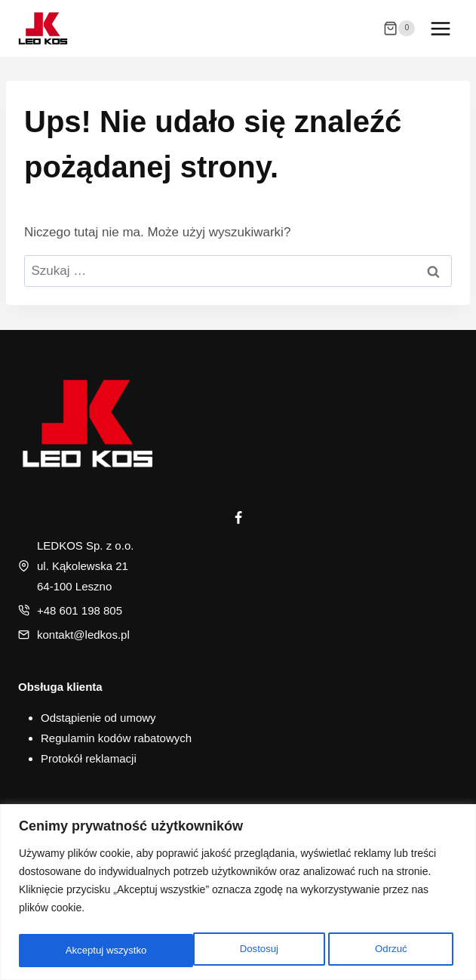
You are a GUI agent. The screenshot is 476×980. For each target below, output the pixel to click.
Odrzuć (215, 951)
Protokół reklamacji (89, 758)
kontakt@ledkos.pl (83, 635)
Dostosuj (84, 951)
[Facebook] (238, 518)
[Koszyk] (399, 29)
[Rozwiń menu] (440, 28)
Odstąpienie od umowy (98, 718)
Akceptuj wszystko (370, 951)
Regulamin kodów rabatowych (116, 738)
